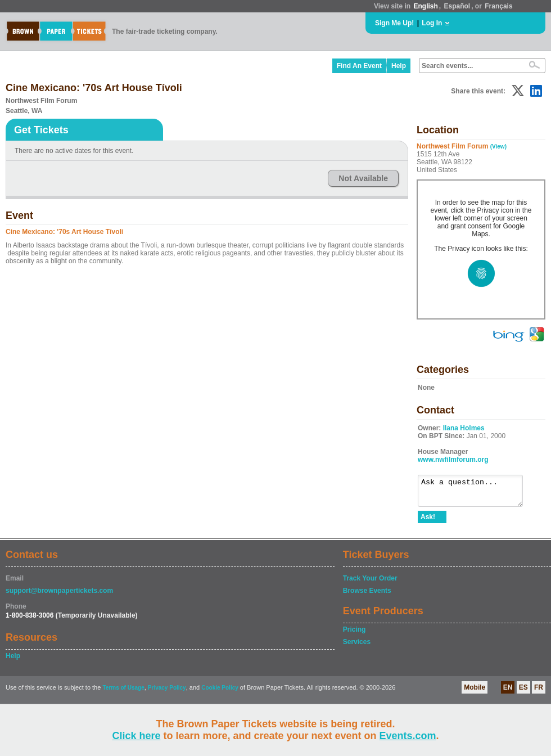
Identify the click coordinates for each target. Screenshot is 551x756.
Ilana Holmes (464, 428)
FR (539, 692)
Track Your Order (370, 583)
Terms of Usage (123, 693)
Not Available (363, 178)
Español (457, 6)
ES (523, 692)
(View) (498, 147)
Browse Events (367, 596)
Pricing (354, 634)
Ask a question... (476, 493)
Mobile (475, 692)
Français (498, 6)
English (425, 6)
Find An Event (359, 66)
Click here (136, 736)
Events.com (408, 736)
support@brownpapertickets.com (59, 596)
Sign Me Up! (394, 23)
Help (399, 66)
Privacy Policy (167, 693)
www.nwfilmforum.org (453, 460)
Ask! (428, 522)
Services (357, 647)
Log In (432, 23)
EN (508, 692)
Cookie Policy (220, 693)
